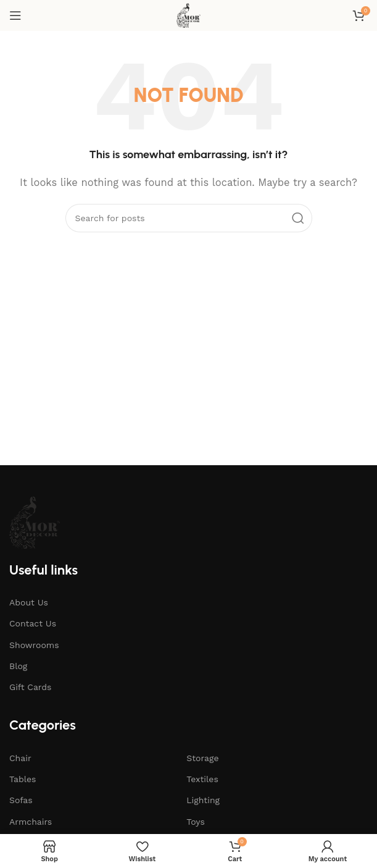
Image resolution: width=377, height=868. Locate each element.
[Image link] (35, 521)
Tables (23, 779)
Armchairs (31, 822)
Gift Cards (30, 687)
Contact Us (33, 623)
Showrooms (34, 645)
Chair (20, 758)
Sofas (21, 800)
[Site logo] (188, 15)
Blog (18, 666)
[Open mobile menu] (15, 15)
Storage (202, 758)
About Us (29, 602)
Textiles (202, 779)
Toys (196, 822)
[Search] (189, 218)
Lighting (203, 800)
